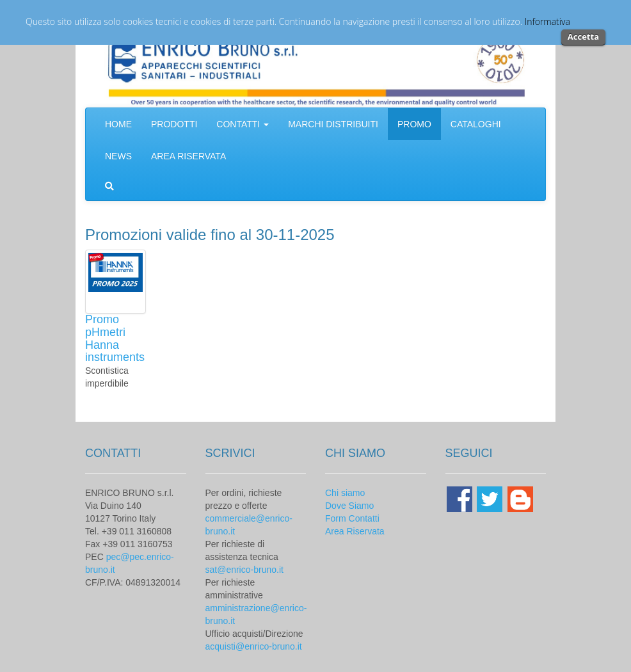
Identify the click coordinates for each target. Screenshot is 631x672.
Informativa (547, 21)
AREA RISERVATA (188, 156)
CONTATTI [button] (243, 124)
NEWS (118, 156)
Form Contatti (352, 518)
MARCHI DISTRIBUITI (333, 124)
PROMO (414, 124)
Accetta (583, 36)
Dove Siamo (349, 506)
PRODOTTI (174, 124)
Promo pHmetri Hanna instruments (115, 338)
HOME (118, 124)
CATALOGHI (476, 124)
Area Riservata (355, 531)
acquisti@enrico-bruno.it (254, 646)
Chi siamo (345, 493)
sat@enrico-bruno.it (244, 570)
